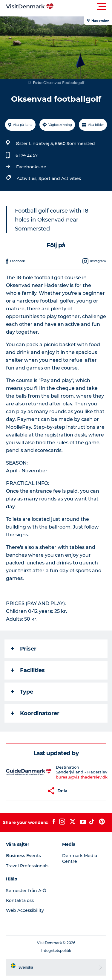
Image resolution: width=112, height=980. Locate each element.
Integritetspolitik (56, 951)
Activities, (28, 178)
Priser (24, 649)
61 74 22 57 (27, 155)
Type (22, 692)
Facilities (28, 670)
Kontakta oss (20, 900)
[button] (83, 7)
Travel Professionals (27, 866)
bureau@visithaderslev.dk (82, 777)
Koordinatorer (35, 713)
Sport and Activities (60, 178)
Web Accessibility (25, 910)
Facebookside (31, 167)
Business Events (23, 856)
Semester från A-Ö (26, 891)
